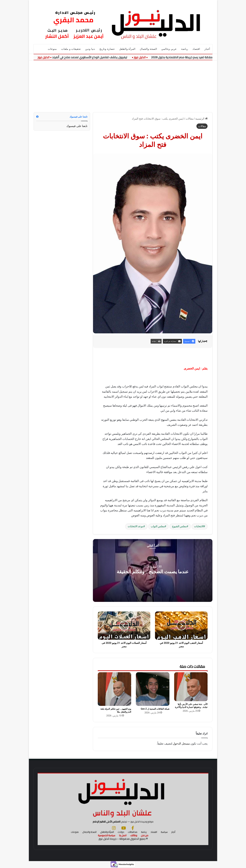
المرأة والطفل (127, 49)
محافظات (133, 832)
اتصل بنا (123, 835)
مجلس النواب (158, 526)
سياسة (164, 832)
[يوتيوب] (124, 828)
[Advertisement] (123, 84)
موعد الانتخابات (136, 526)
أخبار (207, 49)
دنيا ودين (90, 49)
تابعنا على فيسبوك (77, 126)
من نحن (145, 835)
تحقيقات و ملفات (71, 49)
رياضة (185, 49)
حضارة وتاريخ (107, 49)
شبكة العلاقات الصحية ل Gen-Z (155, 709)
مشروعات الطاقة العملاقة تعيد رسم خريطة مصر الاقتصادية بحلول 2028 (194, 57)
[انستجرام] (114, 828)
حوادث (121, 832)
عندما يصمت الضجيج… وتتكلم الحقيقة (153, 571)
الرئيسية (201, 119)
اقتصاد (196, 49)
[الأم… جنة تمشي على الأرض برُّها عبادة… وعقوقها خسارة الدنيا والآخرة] (191, 687)
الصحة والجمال (148, 49)
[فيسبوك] (133, 828)
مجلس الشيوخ (179, 526)
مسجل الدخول (181, 743)
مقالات (189, 119)
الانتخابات (199, 526)
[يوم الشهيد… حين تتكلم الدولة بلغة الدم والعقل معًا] (114, 689)
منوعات (52, 49)
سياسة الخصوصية (107, 835)
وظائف (134, 835)
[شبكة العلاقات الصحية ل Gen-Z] (153, 689)
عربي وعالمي (169, 49)
